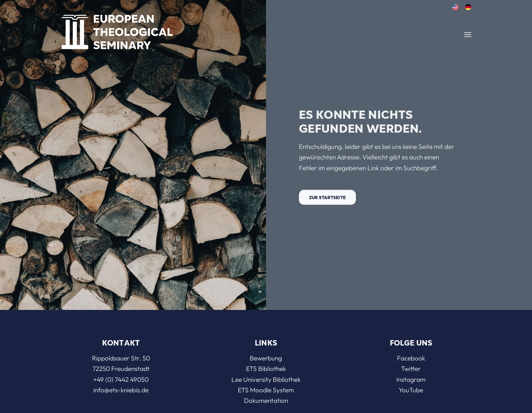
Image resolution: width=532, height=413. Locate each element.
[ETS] (117, 30)
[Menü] (468, 35)
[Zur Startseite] (327, 200)
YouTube (411, 390)
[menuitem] (455, 7)
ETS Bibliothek (266, 369)
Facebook (411, 358)
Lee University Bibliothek (266, 379)
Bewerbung (266, 358)
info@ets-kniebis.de (121, 390)
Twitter (411, 369)
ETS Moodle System (266, 390)
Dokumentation (266, 400)
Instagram (411, 379)
